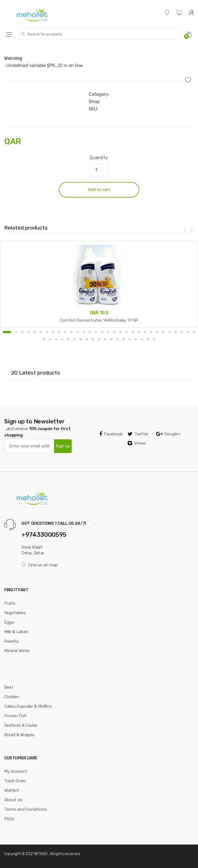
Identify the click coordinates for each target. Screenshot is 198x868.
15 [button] (96, 332)
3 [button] (22, 332)
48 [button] (142, 339)
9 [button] (59, 332)
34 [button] (56, 339)
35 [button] (62, 339)
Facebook (111, 434)
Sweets (11, 641)
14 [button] (90, 332)
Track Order (15, 781)
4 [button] (28, 332)
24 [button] (151, 332)
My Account (16, 771)
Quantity (99, 158)
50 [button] (154, 339)
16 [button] (102, 332)
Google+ (168, 434)
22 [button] (139, 332)
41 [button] (99, 339)
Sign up (63, 446)
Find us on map (40, 565)
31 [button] (194, 332)
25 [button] (157, 332)
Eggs (9, 622)
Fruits (10, 603)
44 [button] (117, 339)
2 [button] (16, 332)
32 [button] (44, 339)
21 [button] (133, 332)
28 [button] (176, 332)
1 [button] (7, 332)
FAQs (9, 819)
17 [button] (108, 332)
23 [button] (145, 332)
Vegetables (15, 613)
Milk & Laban (16, 632)
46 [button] (130, 339)
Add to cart (99, 190)
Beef (9, 687)
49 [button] (148, 339)
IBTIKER (41, 854)
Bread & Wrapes (19, 735)
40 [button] (93, 339)
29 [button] (182, 332)
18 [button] (114, 332)
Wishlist (12, 790)
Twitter (138, 434)
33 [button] (50, 339)
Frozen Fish (15, 716)
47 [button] (136, 339)
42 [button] (105, 339)
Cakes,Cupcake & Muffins (28, 706)
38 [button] (81, 339)
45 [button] (124, 339)
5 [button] (35, 332)
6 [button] (41, 332)
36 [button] (68, 339)
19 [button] (120, 332)
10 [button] (65, 332)
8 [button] (53, 332)
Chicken (12, 697)
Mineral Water (17, 651)
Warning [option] (13, 58)
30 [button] (188, 332)
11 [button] (71, 332)
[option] (99, 284)
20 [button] (127, 332)
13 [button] (84, 332)
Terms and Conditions (26, 809)
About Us (13, 800)
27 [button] (170, 332)
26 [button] (163, 332)
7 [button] (47, 332)
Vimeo (137, 443)
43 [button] (111, 339)
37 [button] (74, 339)
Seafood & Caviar (21, 725)
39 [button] (87, 339)
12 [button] (78, 332)
